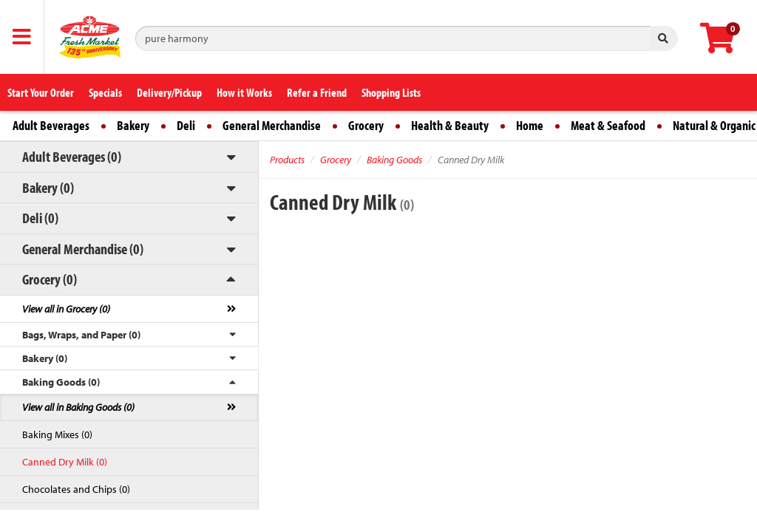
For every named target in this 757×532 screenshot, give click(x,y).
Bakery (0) (48, 187)
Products (287, 160)
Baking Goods (394, 160)
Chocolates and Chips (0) (76, 489)
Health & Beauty (450, 125)
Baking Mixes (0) (57, 434)
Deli (186, 125)
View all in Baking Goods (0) (78, 407)
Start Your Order (41, 92)
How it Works (244, 92)
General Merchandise (272, 125)
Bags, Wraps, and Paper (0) (81, 335)
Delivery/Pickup (169, 92)
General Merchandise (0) (83, 249)
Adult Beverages (51, 125)
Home (530, 125)
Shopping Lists (391, 92)
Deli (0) (40, 218)
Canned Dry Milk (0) (65, 462)
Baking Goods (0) (61, 382)
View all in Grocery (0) (66, 309)
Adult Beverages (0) (72, 156)
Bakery (133, 125)
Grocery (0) (50, 279)
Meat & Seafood (608, 125)
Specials (105, 92)
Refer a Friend (317, 92)
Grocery (366, 125)
